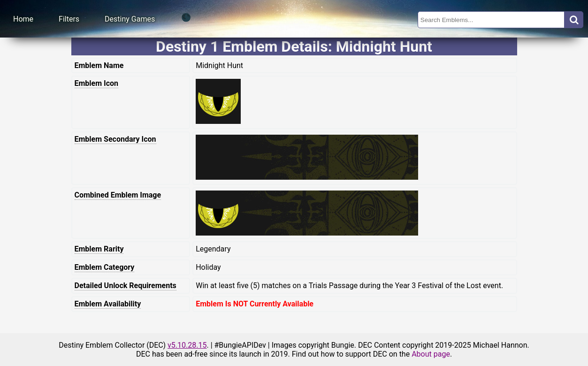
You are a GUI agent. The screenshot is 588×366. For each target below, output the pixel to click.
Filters (69, 19)
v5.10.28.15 (187, 345)
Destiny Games (130, 19)
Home (23, 19)
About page (431, 354)
